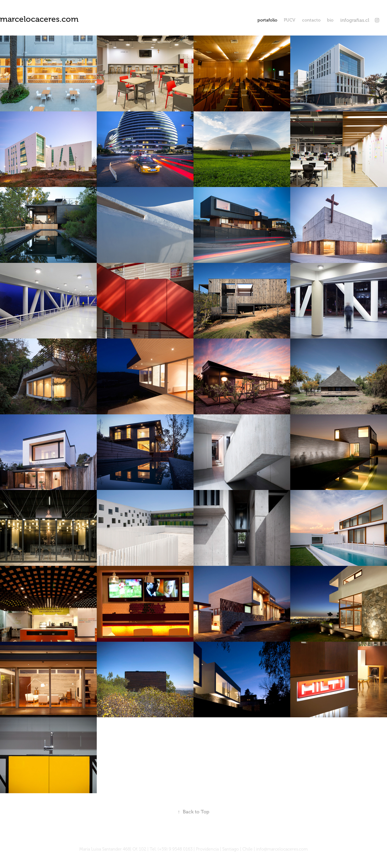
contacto (311, 20)
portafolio (267, 20)
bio (330, 20)
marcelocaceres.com (39, 19)
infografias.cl (355, 20)
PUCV (290, 20)
